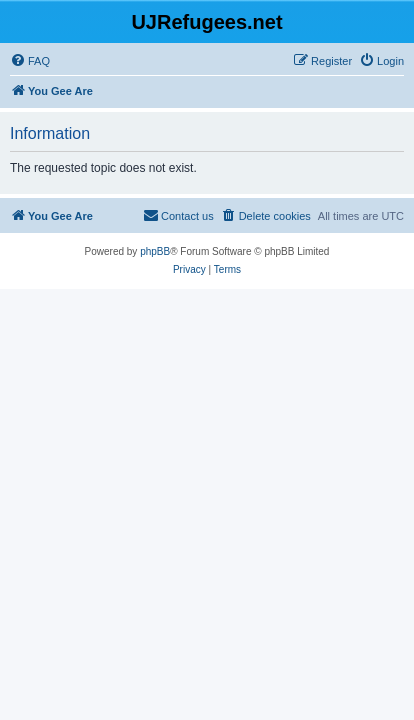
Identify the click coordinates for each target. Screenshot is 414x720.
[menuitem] (30, 61)
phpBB (155, 251)
